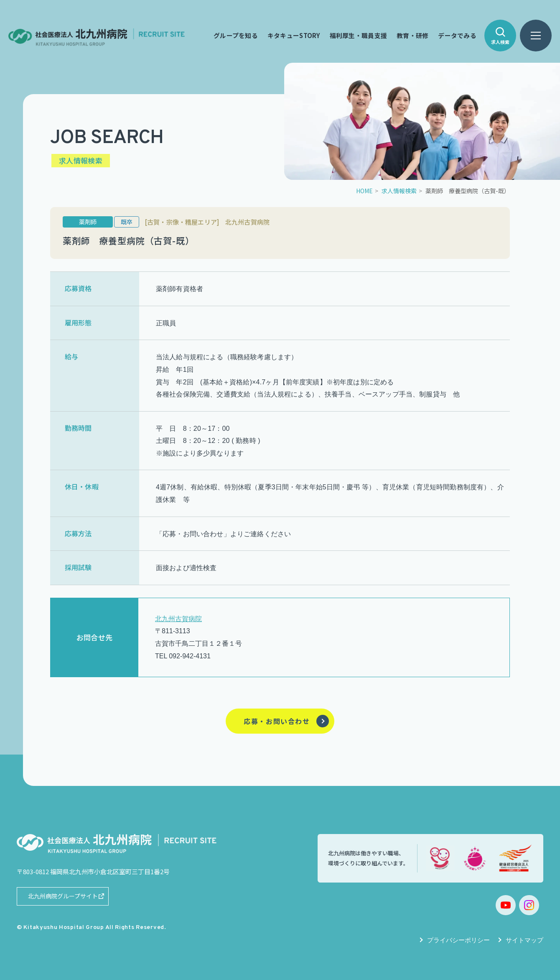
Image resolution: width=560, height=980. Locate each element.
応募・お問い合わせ (277, 721)
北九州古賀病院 (178, 619)
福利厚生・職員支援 (359, 36)
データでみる (457, 36)
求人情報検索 (399, 191)
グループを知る (236, 36)
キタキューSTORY (294, 36)
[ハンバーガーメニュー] (536, 36)
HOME (364, 191)
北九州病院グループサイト (63, 896)
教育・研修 (412, 36)
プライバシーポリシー (458, 940)
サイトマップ (524, 940)
